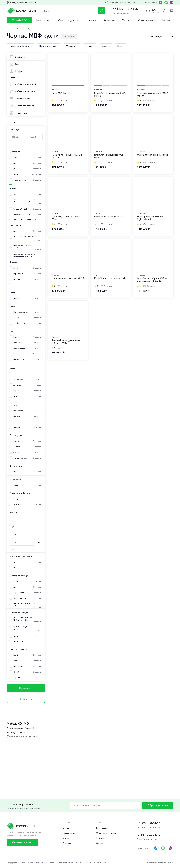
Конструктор (44, 20)
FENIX (16, 581)
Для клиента (102, 828)
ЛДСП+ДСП (18, 642)
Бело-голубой (19, 343)
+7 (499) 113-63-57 (126, 9)
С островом (18, 422)
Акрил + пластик (20, 598)
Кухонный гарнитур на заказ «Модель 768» (66, 342)
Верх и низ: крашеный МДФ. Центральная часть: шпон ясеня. (22, 606)
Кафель (16, 268)
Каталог (67, 828)
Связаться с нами (22, 842)
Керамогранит (19, 274)
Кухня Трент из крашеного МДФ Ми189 (150, 218)
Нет (15, 472)
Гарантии (109, 20)
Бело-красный (19, 359)
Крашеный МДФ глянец (20, 628)
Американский (20, 374)
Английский (18, 379)
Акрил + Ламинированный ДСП (23, 201)
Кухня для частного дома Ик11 (153, 155)
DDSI (171, 863)
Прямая (17, 416)
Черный (17, 678)
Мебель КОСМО (18, 724)
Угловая (17, 427)
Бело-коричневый (21, 354)
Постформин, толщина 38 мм (23, 246)
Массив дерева (20, 180)
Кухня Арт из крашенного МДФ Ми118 (110, 94)
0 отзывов (64, 100)
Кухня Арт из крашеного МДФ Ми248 (67, 156)
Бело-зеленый (19, 348)
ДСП (15, 169)
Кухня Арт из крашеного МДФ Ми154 (152, 94)
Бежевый (17, 337)
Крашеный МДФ (20, 209)
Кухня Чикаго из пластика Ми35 (68, 278)
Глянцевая (17, 499)
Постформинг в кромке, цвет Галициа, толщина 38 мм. (24, 257)
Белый (16, 655)
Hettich (16, 298)
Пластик (17, 279)
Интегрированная (21, 312)
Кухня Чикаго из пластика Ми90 (110, 278)
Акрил (16, 163)
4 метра (17, 452)
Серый (16, 672)
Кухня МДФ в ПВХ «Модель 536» (66, 218)
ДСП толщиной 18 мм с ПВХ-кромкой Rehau (23, 619)
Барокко (17, 391)
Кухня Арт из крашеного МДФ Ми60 (110, 156)
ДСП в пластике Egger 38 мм (24, 237)
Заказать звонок (121, 13)
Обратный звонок (158, 805)
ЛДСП (16, 174)
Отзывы (126, 20)
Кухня (16, 485)
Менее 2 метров (20, 458)
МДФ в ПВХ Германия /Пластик (23, 221)
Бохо (16, 396)
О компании (147, 20)
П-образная (19, 411)
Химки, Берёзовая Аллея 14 (23, 3)
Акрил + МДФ (19, 593)
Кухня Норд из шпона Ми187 (109, 217)
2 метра (17, 441)
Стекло (16, 285)
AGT (15, 157)
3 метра (17, 447)
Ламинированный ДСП (23, 215)
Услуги (93, 20)
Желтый (17, 661)
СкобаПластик (20, 323)
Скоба (16, 318)
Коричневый (18, 666)
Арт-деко (17, 385)
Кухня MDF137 (59, 93)
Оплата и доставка (70, 20)
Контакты (168, 20)
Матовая (17, 504)
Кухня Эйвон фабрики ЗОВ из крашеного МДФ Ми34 (152, 280)
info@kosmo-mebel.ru (149, 835)
